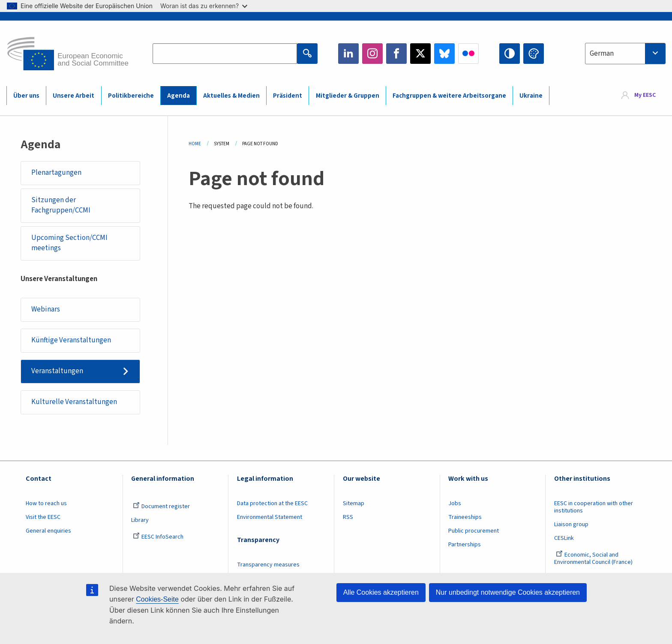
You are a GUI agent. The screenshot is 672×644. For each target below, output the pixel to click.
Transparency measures (268, 565)
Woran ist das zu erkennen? (204, 6)
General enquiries (48, 531)
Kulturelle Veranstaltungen (74, 402)
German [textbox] (602, 54)
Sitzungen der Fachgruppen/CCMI (61, 205)
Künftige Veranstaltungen (71, 340)
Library (140, 520)
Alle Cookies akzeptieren (381, 592)
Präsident (288, 96)
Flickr (468, 54)
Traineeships (465, 517)
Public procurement (474, 531)
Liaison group (571, 524)
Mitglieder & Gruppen (348, 96)
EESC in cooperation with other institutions (594, 507)
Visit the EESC (43, 517)
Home (195, 144)
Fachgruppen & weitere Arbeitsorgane (449, 96)
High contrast (510, 54)
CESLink (564, 538)
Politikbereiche (131, 96)
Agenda (178, 96)
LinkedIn (348, 54)
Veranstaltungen (57, 371)
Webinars (46, 309)
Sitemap (354, 503)
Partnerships (465, 545)
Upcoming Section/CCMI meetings (69, 243)
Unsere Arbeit (73, 96)
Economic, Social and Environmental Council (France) (594, 559)
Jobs (455, 503)
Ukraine (531, 96)
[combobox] (625, 54)
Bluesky (444, 54)
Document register (161, 506)
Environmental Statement (270, 517)
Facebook (396, 54)
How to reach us (46, 503)
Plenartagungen (56, 173)
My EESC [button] (645, 95)
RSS (348, 517)
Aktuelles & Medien (231, 96)
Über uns (26, 96)
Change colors (534, 54)
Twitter (420, 54)
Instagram (372, 54)
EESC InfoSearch (158, 537)
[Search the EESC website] (225, 54)
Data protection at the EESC (272, 503)
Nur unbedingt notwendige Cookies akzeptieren (508, 592)
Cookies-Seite (157, 599)
